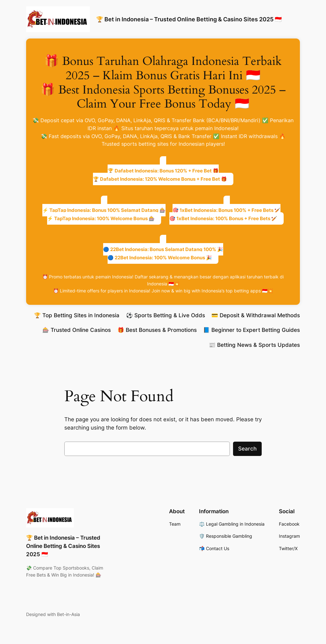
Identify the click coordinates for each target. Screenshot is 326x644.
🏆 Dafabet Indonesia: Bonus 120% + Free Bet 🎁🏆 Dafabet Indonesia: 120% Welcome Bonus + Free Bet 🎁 (160, 175)
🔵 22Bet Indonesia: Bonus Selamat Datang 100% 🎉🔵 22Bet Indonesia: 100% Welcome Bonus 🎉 (163, 253)
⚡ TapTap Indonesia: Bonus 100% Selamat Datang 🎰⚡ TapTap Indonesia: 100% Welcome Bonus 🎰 (104, 214)
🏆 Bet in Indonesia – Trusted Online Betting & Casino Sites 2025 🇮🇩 (189, 19)
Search (247, 449)
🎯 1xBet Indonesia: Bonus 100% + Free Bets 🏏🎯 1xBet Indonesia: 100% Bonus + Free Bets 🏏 (225, 214)
